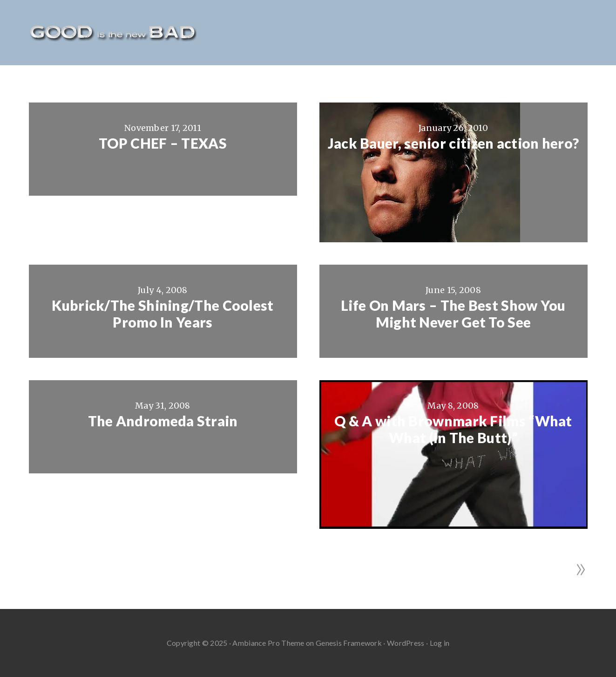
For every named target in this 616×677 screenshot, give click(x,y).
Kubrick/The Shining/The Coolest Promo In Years (162, 314)
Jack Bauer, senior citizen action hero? (454, 143)
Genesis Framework (349, 643)
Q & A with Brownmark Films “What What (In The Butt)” (453, 429)
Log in (440, 643)
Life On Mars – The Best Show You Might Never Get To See (453, 314)
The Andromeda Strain (163, 421)
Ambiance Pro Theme (268, 643)
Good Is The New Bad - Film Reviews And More (113, 33)
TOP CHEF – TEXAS (163, 143)
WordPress (406, 643)
